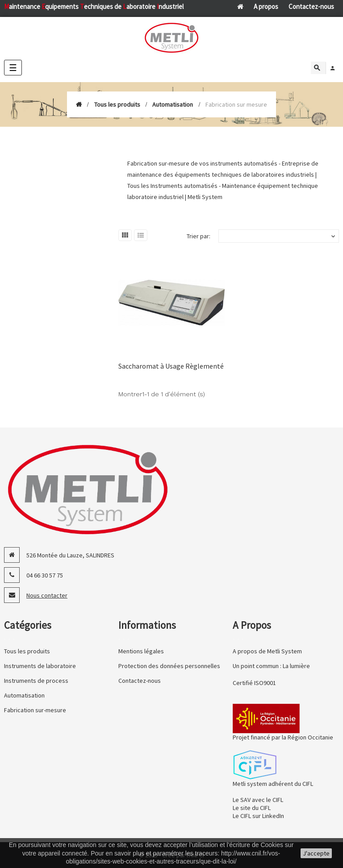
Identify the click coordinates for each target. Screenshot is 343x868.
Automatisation (24, 695)
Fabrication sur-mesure (35, 710)
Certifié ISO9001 (254, 683)
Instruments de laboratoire (40, 666)
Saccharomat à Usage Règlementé (171, 366)
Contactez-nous (311, 6)
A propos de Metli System (267, 651)
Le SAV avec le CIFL (258, 800)
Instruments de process (36, 681)
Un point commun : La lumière (271, 666)
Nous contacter (47, 595)
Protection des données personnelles (169, 666)
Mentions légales (141, 651)
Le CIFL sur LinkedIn (258, 816)
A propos (266, 6)
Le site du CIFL (252, 808)
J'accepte (316, 853)
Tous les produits (27, 651)
